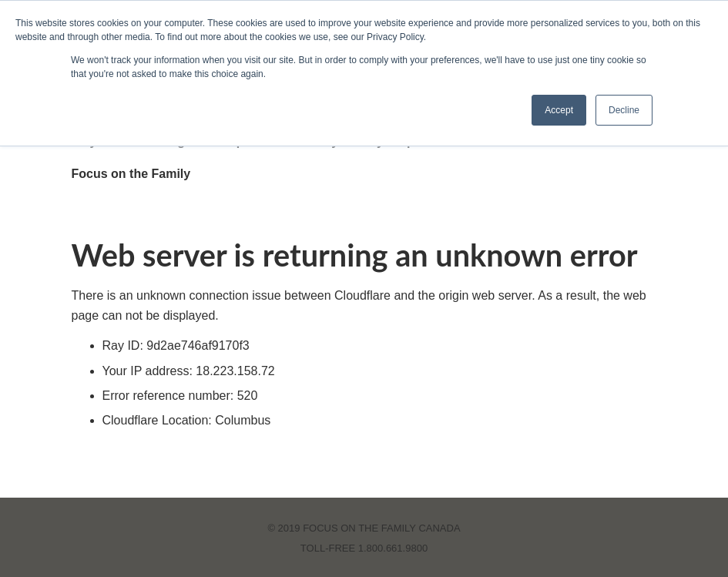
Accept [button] (559, 110)
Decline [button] (624, 110)
